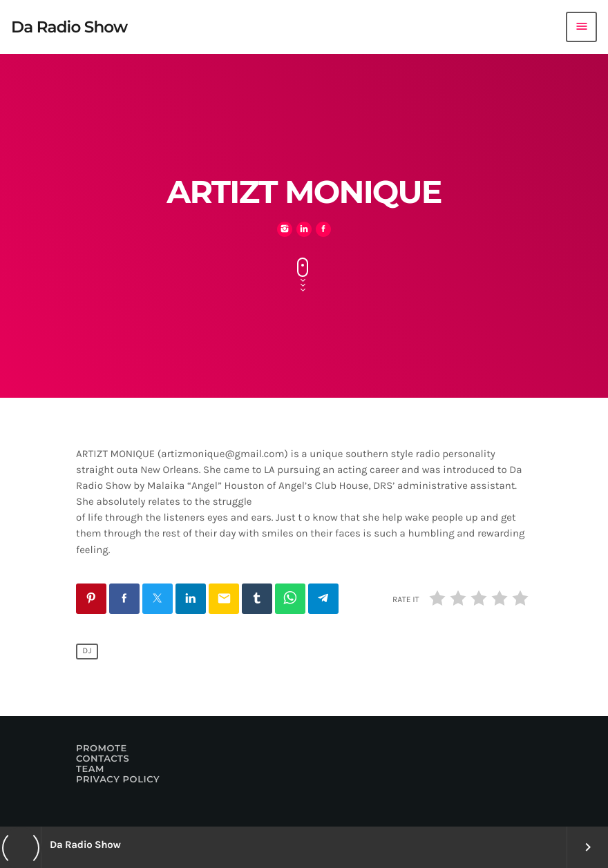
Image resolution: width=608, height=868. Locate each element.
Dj (87, 652)
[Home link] (69, 27)
